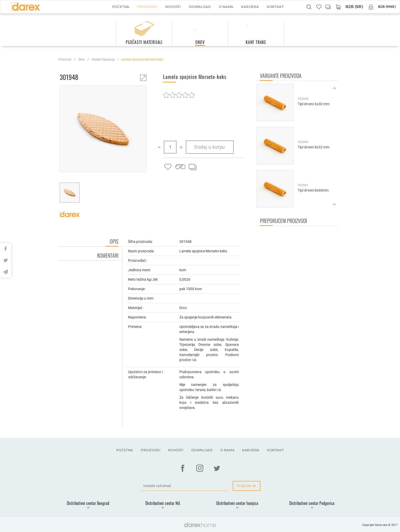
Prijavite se (247, 486)
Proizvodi (147, 7)
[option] (103, 129)
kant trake (256, 42)
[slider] (179, 95)
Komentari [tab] (108, 255)
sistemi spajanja (103, 60)
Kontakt (275, 7)
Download (200, 7)
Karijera (250, 7)
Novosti (173, 7)
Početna (121, 7)
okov (200, 42)
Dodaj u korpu (210, 147)
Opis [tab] (114, 241)
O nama (226, 7)
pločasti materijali (144, 42)
